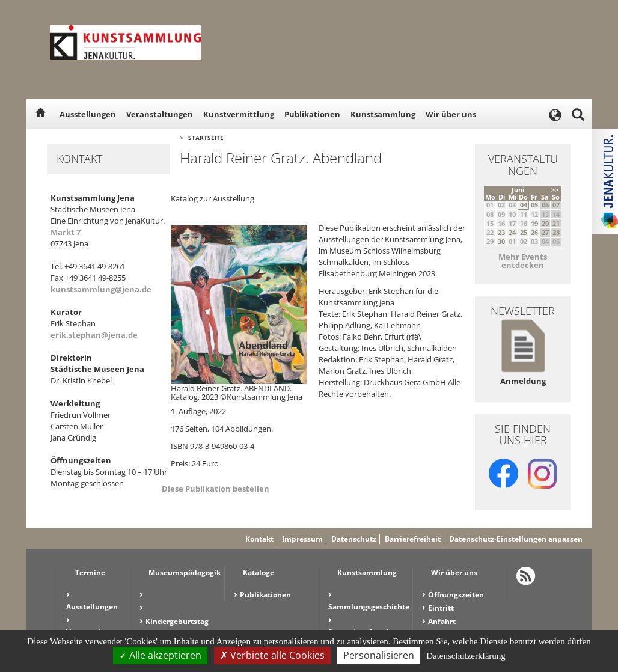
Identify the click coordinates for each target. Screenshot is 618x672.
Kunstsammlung (383, 114)
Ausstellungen (88, 114)
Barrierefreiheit (413, 539)
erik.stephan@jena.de (94, 335)
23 (501, 232)
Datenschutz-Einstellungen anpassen (516, 539)
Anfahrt (442, 621)
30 (501, 241)
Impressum (302, 539)
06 (545, 205)
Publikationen (312, 114)
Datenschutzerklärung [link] (466, 656)
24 (512, 232)
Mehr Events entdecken (523, 261)
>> (555, 190)
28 (556, 232)
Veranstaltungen (160, 114)
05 (534, 205)
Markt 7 (66, 232)
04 (524, 205)
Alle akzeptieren (160, 655)
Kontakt (259, 539)
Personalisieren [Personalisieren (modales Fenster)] (379, 655)
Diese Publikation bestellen (216, 489)
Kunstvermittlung (239, 114)
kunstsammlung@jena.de (101, 289)
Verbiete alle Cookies (272, 655)
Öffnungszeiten (456, 595)
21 (556, 223)
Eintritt (441, 608)
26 (534, 232)
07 (556, 205)
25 (524, 232)
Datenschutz (354, 539)
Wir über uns (451, 114)
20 (545, 223)
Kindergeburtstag (177, 621)
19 (534, 223)
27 (545, 232)
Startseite (206, 138)
